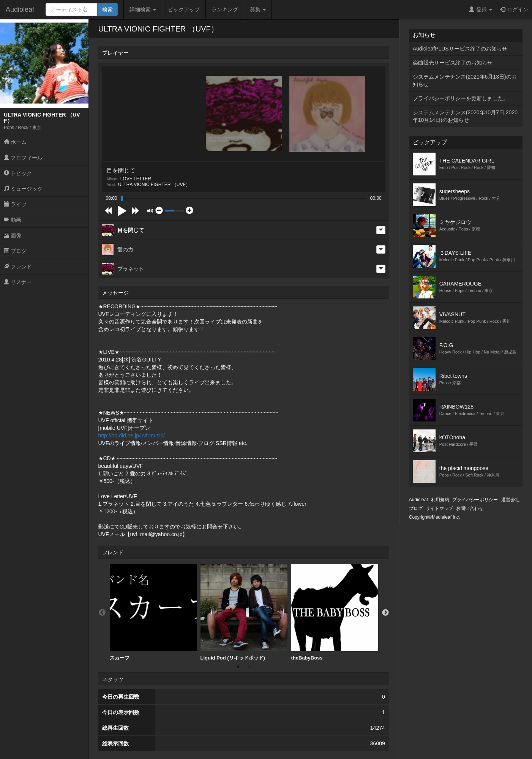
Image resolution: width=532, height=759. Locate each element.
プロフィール (23, 158)
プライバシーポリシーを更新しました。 (461, 98)
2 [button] (249, 667)
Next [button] (385, 613)
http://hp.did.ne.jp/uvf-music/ (132, 436)
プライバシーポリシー (475, 500)
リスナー (18, 282)
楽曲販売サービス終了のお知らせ (453, 63)
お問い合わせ (470, 508)
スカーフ (153, 612)
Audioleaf (20, 9)
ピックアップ (184, 9)
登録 (481, 9)
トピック (18, 173)
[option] (153, 613)
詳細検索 (143, 9)
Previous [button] (102, 613)
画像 (13, 235)
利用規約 (440, 500)
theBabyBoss (335, 612)
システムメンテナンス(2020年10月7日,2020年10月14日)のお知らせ (465, 116)
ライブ (15, 204)
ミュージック (23, 189)
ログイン (514, 9)
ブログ (15, 251)
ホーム (15, 142)
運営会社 (510, 500)
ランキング (225, 9)
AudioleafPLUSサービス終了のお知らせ (460, 49)
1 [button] (238, 667)
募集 (258, 9)
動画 (13, 220)
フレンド (18, 267)
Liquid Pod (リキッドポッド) (244, 612)
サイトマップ (439, 508)
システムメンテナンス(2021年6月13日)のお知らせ (465, 80)
